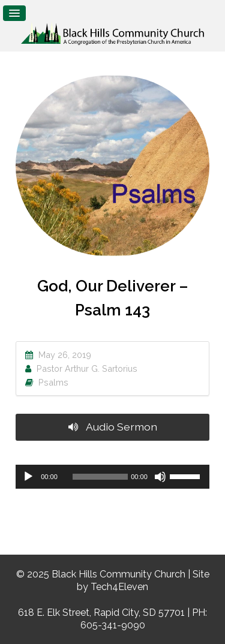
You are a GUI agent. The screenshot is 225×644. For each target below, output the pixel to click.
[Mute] (160, 477)
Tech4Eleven (119, 587)
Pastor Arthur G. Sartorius (87, 368)
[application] (112, 477)
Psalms (53, 382)
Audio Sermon (113, 427)
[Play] (28, 477)
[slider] (100, 477)
